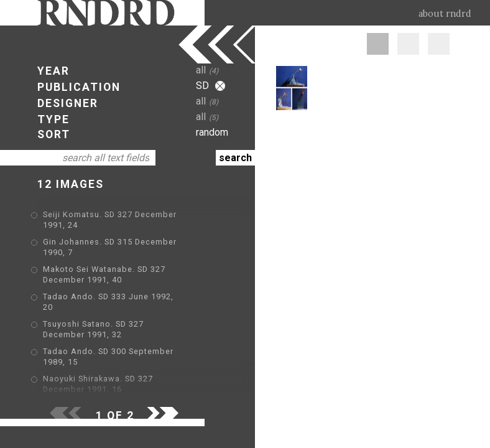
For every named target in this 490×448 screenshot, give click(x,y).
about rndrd (445, 14)
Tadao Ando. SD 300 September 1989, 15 (127, 315)
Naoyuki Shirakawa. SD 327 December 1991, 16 (139, 333)
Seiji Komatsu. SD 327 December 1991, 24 (128, 216)
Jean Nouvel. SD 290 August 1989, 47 (120, 351)
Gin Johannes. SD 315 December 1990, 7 (126, 234)
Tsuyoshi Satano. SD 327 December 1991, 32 (134, 297)
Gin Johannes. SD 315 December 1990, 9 (126, 369)
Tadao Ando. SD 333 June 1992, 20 (114, 279)
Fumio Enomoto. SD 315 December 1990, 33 (133, 387)
